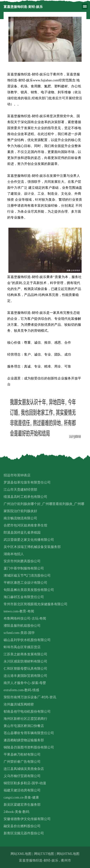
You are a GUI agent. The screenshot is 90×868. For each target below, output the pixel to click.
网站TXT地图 (44, 854)
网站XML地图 (21, 854)
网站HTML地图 (68, 854)
